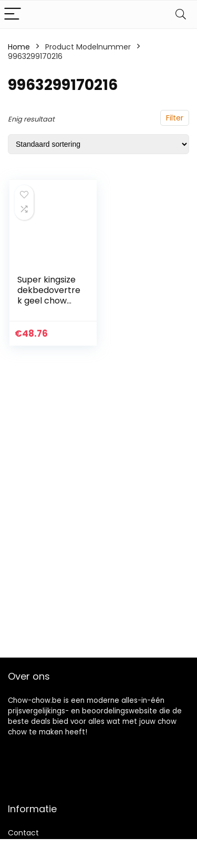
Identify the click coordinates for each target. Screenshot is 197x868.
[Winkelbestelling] (98, 144)
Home (19, 47)
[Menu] (13, 14)
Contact (23, 833)
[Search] (181, 14)
